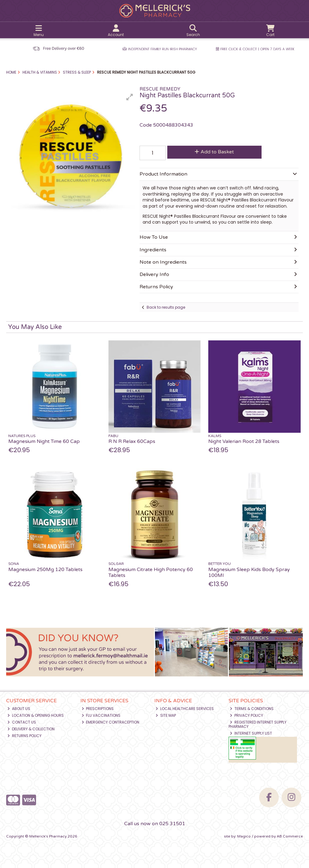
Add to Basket (214, 152)
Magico (244, 836)
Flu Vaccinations (101, 715)
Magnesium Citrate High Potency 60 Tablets (151, 572)
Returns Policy (24, 736)
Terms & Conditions (252, 709)
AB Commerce (290, 836)
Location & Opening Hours (36, 715)
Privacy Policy (246, 715)
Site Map (166, 715)
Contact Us (22, 722)
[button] (130, 97)
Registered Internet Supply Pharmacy (258, 724)
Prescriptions (98, 709)
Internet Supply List (251, 733)
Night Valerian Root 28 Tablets (244, 441)
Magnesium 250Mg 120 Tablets (45, 570)
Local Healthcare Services (185, 709)
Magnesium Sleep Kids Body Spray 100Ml (249, 572)
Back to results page (166, 307)
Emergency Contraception (111, 722)
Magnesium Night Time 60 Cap (44, 441)
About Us (19, 709)
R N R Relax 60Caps (132, 441)
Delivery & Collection (31, 729)
